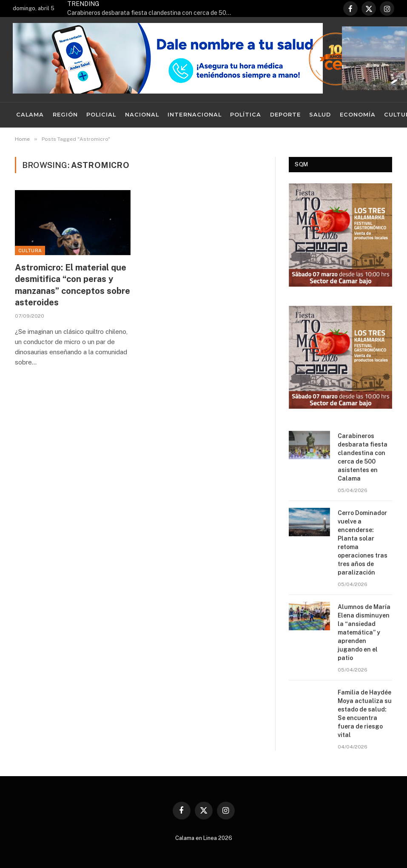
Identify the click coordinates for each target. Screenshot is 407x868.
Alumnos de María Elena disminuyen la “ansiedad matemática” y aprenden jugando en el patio (364, 632)
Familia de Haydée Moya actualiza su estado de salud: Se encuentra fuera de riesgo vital (365, 714)
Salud (320, 115)
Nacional (142, 115)
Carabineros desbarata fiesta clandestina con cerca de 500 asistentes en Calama (152, 13)
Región (65, 115)
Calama (30, 115)
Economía (358, 115)
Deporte (285, 115)
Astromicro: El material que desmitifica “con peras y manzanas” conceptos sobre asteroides (73, 285)
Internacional (194, 115)
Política (246, 115)
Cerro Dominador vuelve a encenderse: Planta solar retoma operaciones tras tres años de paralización (363, 543)
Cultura (30, 250)
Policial (101, 115)
